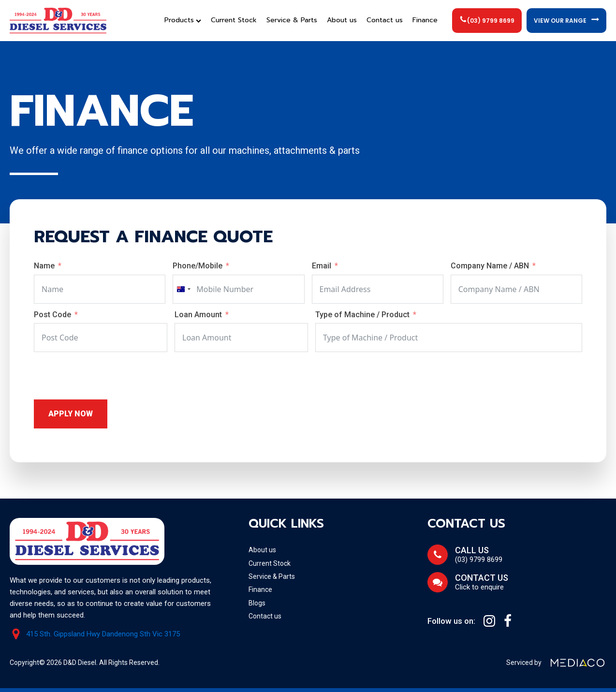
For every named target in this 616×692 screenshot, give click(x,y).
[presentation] (107, 376)
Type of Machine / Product (363, 315)
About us (342, 20)
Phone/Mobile (198, 266)
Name (44, 266)
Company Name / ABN (491, 266)
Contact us (385, 20)
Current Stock (234, 20)
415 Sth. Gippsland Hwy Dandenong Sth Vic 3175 (103, 634)
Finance (425, 20)
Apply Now (71, 414)
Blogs (257, 603)
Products (183, 20)
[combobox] (183, 289)
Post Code (52, 315)
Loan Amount (198, 315)
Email (322, 266)
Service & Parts (292, 20)
